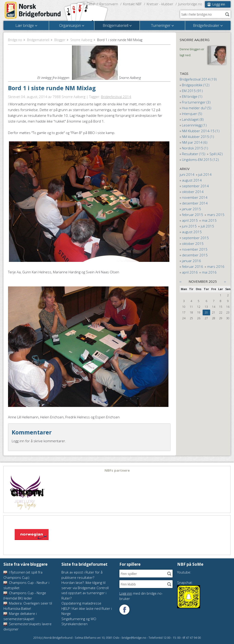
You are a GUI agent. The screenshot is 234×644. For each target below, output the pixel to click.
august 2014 (192, 180)
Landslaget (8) (193, 119)
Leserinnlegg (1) (194, 125)
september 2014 (195, 186)
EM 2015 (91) (192, 91)
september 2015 (195, 238)
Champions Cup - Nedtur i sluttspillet (26, 585)
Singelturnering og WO (79, 619)
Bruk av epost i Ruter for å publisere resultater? (82, 575)
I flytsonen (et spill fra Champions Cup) (23, 575)
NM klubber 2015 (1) (198, 137)
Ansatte (88, 4)
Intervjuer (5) (192, 114)
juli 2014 (205, 174)
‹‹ (181, 281)
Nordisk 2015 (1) (195, 148)
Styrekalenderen (74, 624)
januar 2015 (191, 209)
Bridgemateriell (38, 40)
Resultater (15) (194, 154)
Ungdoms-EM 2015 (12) (200, 160)
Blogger (60, 40)
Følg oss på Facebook (124, 610)
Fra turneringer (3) (196, 102)
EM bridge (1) (192, 96)
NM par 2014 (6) (195, 142)
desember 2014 (195, 203)
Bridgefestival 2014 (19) (198, 79)
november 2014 (195, 197)
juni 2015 (189, 226)
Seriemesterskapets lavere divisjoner (28, 626)
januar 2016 (191, 261)
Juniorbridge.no (190, 4)
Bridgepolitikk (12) (196, 85)
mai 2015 (209, 220)
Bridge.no (15, 40)
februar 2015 (193, 215)
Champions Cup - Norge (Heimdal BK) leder (25, 595)
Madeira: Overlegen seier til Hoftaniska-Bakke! (28, 606)
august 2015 (192, 232)
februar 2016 (193, 266)
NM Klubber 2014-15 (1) (201, 131)
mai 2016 (209, 272)
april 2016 (190, 272)
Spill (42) (216, 154)
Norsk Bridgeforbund (33, 10)
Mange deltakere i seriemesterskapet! (20, 616)
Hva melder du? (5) (197, 108)
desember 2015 (195, 255)
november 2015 (195, 249)
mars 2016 (216, 266)
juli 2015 (207, 226)
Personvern (109, 4)
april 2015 (190, 220)
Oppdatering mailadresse (81, 603)
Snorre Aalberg (81, 40)
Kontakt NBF (132, 4)
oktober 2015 (193, 244)
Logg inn (219, 4)
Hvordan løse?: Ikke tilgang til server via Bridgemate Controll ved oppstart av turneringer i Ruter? (85, 590)
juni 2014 (187, 174)
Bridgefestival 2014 (116, 97)
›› (225, 281)
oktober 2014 (193, 192)
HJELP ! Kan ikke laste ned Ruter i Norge (87, 611)
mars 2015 (216, 215)
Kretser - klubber (160, 4)
